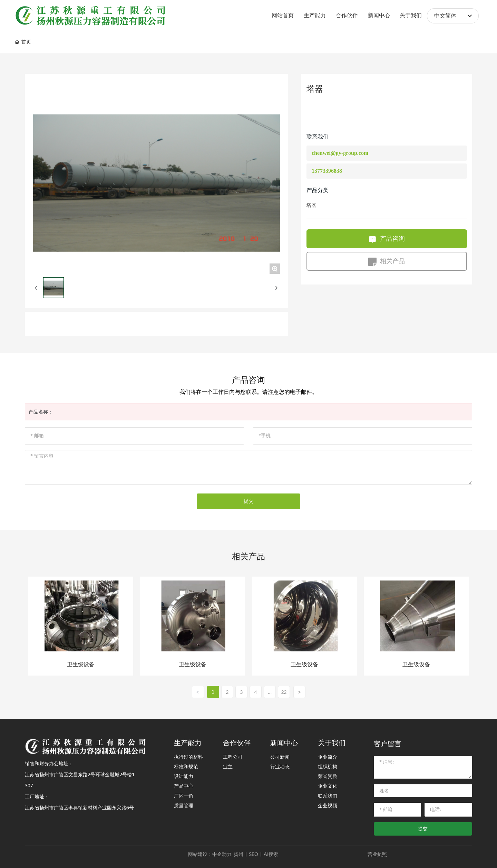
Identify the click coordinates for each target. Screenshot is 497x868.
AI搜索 (271, 854)
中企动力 (222, 854)
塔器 (311, 205)
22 (284, 692)
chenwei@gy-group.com (340, 153)
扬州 (238, 854)
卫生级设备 (81, 664)
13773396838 (327, 171)
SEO (254, 854)
